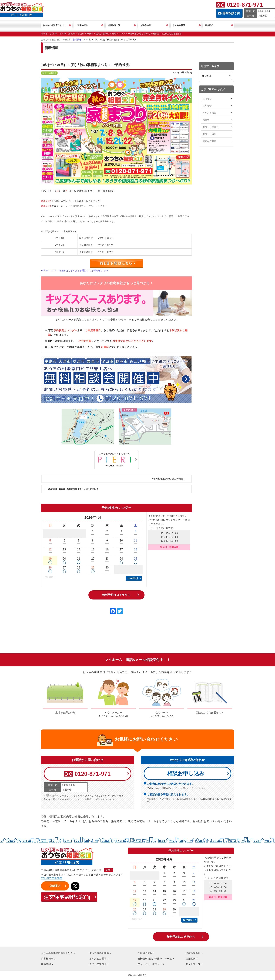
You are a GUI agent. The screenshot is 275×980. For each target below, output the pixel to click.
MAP (108, 870)
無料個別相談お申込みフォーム (155, 959)
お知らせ (207, 106)
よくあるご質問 (98, 959)
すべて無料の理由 (99, 953)
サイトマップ (193, 964)
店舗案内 (191, 959)
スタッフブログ (98, 964)
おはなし (207, 99)
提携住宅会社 (193, 953)
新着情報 (46, 964)
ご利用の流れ (145, 953)
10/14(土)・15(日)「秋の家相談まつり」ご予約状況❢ (71, 489)
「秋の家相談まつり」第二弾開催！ (170, 479)
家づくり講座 (209, 134)
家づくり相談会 (211, 127)
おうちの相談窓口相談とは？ (57, 953)
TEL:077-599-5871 (52, 878)
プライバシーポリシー (150, 964)
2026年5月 (133, 578)
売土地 (206, 120)
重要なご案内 (209, 141)
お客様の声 (47, 959)
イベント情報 (209, 113)
